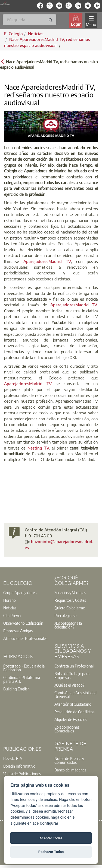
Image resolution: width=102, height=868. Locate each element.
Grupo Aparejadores (20, 592)
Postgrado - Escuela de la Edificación (24, 668)
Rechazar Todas (51, 852)
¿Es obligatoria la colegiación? (68, 625)
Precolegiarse (65, 615)
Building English (16, 689)
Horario (10, 600)
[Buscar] (30, 20)
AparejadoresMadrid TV (47, 261)
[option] (26, 592)
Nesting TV (38, 448)
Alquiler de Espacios (71, 719)
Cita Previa (12, 615)
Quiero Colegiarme (70, 608)
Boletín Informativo (19, 766)
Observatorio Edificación (23, 623)
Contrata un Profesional (74, 666)
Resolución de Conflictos (74, 712)
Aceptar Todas (51, 838)
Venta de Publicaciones (22, 774)
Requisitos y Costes (70, 600)
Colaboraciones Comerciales (67, 729)
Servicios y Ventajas (70, 592)
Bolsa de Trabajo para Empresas (72, 675)
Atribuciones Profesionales (25, 638)
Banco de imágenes (70, 770)
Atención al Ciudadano (73, 704)
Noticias (10, 608)
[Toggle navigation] (91, 21)
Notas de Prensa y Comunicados (69, 760)
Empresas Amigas (18, 631)
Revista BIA (13, 758)
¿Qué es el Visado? (69, 685)
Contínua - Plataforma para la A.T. (22, 679)
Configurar (49, 823)
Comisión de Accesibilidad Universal (75, 695)
